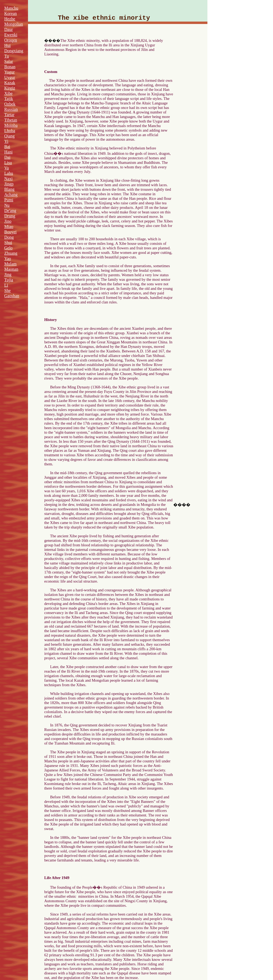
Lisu (8, 163)
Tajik (9, 99)
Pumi (9, 200)
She (7, 290)
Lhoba (10, 131)
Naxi (8, 179)
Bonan (10, 67)
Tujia (9, 280)
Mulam (10, 264)
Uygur (10, 77)
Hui (7, 45)
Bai (7, 147)
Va (7, 168)
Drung (10, 216)
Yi (6, 141)
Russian (11, 109)
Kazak (10, 83)
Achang (11, 195)
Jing (8, 275)
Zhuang (11, 253)
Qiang (9, 136)
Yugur (9, 72)
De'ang (10, 211)
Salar (9, 61)
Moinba (11, 125)
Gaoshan (12, 296)
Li (6, 285)
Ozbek (10, 104)
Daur (9, 29)
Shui (8, 243)
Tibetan (11, 120)
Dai (7, 157)
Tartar (9, 115)
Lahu (9, 173)
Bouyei (10, 232)
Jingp (9, 184)
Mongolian (14, 24)
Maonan (11, 269)
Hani (8, 152)
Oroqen (11, 40)
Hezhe (10, 19)
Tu (7, 56)
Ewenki (11, 35)
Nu (7, 205)
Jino (8, 221)
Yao (8, 259)
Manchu (11, 8)
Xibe (8, 93)
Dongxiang (14, 51)
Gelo (8, 248)
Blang (9, 189)
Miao (9, 227)
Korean (11, 13)
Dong (9, 237)
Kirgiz (10, 88)
